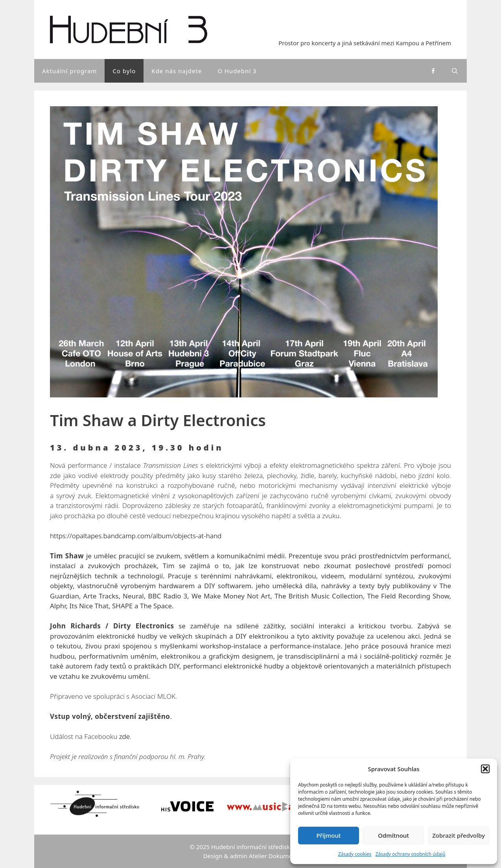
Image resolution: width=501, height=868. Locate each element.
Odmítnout (393, 835)
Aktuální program (69, 71)
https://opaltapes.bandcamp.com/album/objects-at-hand (136, 536)
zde (124, 736)
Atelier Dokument (273, 856)
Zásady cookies (355, 854)
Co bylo (124, 71)
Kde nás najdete (177, 71)
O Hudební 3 (237, 71)
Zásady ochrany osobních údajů (411, 854)
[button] (485, 769)
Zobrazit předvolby (459, 835)
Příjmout (328, 835)
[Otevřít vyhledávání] (455, 71)
